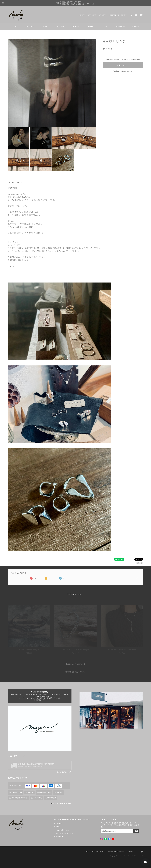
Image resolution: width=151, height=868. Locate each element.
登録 (136, 831)
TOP (87, 852)
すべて (18, 578)
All (15, 26)
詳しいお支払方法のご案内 (62, 804)
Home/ (82, 15)
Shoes (91, 26)
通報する (140, 563)
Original (30, 26)
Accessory (121, 26)
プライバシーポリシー (98, 852)
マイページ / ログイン (65, 833)
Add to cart (123, 65)
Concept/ (92, 15)
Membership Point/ (118, 15)
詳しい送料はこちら (64, 772)
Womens (60, 26)
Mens (45, 26)
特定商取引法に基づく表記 (116, 852)
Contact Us (59, 837)
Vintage (136, 26)
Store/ (103, 15)
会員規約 (130, 852)
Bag (106, 26)
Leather (75, 26)
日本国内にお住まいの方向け (123, 71)
